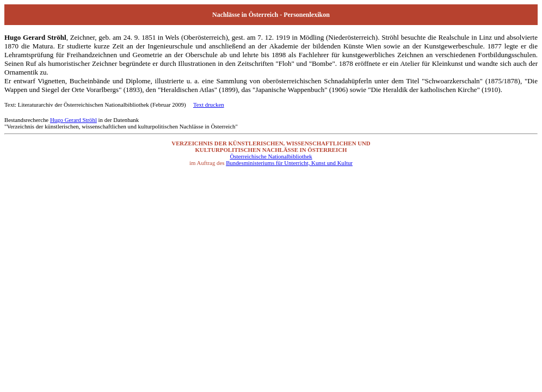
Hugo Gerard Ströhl (73, 120)
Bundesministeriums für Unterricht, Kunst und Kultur (289, 163)
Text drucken (209, 105)
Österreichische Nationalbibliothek (271, 156)
